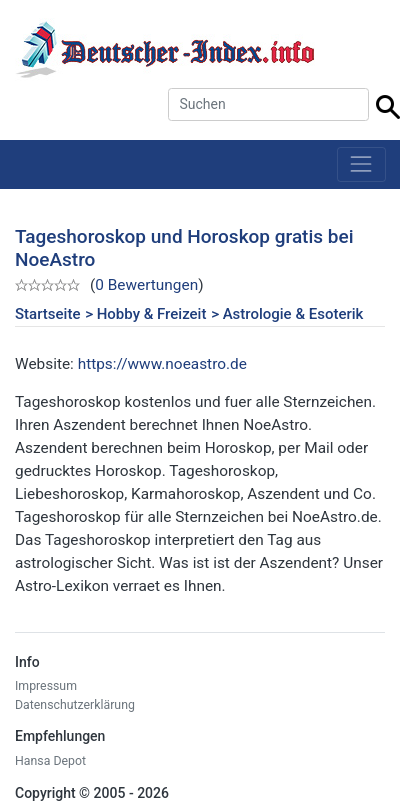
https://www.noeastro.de (162, 364)
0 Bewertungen (146, 285)
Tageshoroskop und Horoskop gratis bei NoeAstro (184, 248)
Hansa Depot (50, 761)
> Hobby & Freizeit (145, 314)
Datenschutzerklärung (75, 705)
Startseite (47, 314)
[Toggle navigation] (361, 164)
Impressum (46, 686)
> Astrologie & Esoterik (287, 314)
